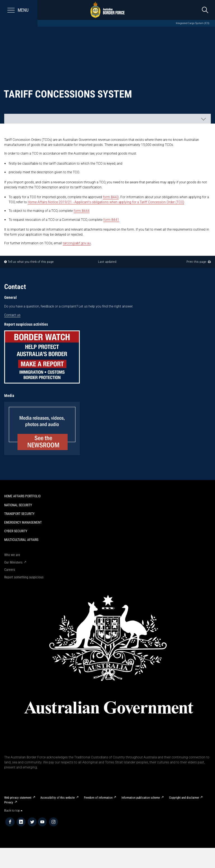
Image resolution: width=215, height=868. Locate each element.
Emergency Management (23, 522)
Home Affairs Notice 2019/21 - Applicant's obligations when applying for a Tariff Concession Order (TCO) (106, 202)
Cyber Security (16, 531)
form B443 (111, 197)
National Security (18, 505)
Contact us (12, 315)
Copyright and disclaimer (184, 798)
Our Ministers (13, 562)
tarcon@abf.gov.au (77, 243)
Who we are (12, 555)
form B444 (82, 211)
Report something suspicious (24, 577)
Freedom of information (98, 798)
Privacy (9, 802)
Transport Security (19, 514)
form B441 (111, 220)
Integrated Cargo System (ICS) (193, 23)
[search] (205, 10)
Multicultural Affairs (21, 540)
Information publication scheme (141, 798)
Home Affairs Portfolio (22, 496)
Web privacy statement (18, 798)
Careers (10, 570)
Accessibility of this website (58, 798)
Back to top (13, 811)
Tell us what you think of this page (31, 262)
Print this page (199, 262)
